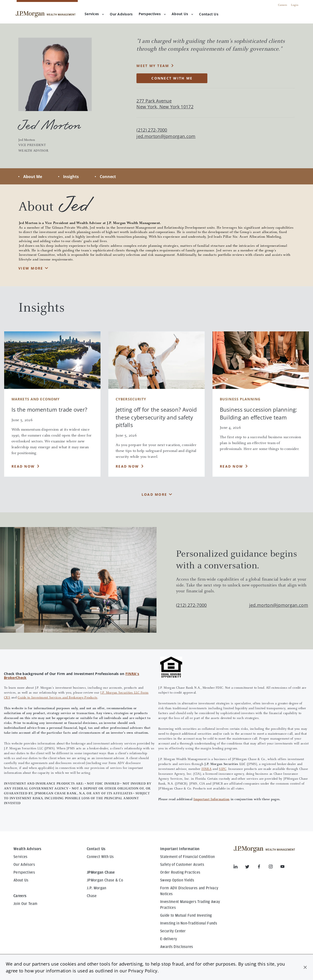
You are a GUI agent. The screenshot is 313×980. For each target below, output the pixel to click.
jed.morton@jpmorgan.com (166, 136)
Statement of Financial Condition (187, 857)
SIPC (223, 769)
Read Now (23, 466)
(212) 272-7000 (191, 605)
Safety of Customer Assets (182, 865)
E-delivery (168, 939)
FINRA (207, 769)
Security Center (173, 931)
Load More (154, 494)
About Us (182, 14)
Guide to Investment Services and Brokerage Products (57, 698)
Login (295, 5)
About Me (33, 177)
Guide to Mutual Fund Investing (186, 915)
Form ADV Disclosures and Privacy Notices (189, 891)
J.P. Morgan (97, 888)
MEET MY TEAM (153, 66)
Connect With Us (100, 857)
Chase (92, 896)
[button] (305, 967)
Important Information (211, 800)
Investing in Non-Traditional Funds (189, 923)
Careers (283, 5)
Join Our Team (25, 904)
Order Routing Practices (180, 872)
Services (94, 14)
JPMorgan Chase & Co (105, 880)
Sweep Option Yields (177, 880)
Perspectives (152, 14)
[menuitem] (121, 14)
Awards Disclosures (177, 947)
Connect (108, 177)
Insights (71, 177)
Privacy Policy (143, 971)
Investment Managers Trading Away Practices (190, 905)
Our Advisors (24, 865)
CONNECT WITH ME (172, 78)
